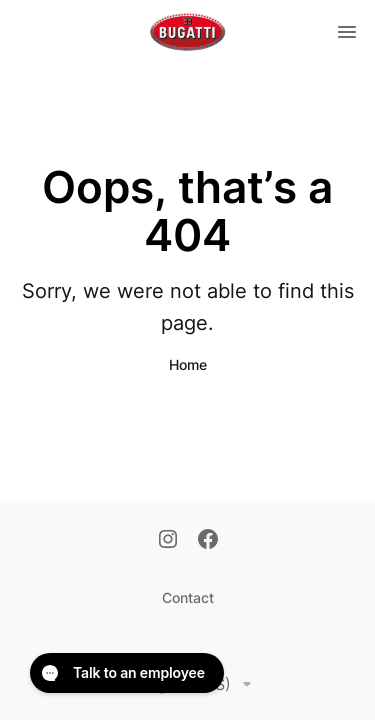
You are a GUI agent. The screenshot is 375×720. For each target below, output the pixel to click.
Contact (188, 597)
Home (188, 364)
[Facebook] (208, 541)
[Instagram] (168, 541)
